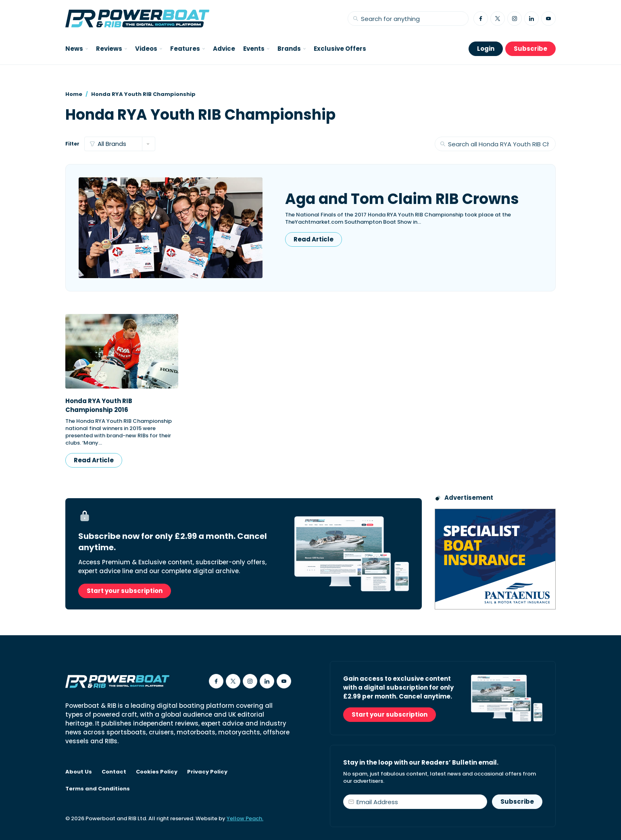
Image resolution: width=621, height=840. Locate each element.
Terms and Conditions (98, 789)
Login (486, 49)
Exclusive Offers (340, 49)
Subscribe (530, 49)
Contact (114, 772)
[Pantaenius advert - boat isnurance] (495, 559)
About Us (79, 772)
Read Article (314, 239)
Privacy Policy (207, 772)
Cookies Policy (157, 772)
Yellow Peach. (245, 818)
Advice (224, 49)
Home (74, 94)
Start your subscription (125, 591)
